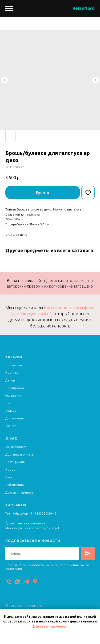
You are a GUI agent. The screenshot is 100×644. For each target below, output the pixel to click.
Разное (11, 426)
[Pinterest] (35, 582)
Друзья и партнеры (20, 492)
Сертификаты (15, 462)
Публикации (15, 485)
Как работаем (16, 447)
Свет (9, 403)
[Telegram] (26, 582)
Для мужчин (15, 418)
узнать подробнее (49, 626)
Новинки (12, 372)
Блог (9, 477)
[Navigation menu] (9, 9)
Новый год (14, 365)
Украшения (14, 395)
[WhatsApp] (17, 582)
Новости (12, 470)
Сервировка (15, 388)
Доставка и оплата (19, 454)
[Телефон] (9, 582)
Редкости (12, 411)
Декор (10, 380)
